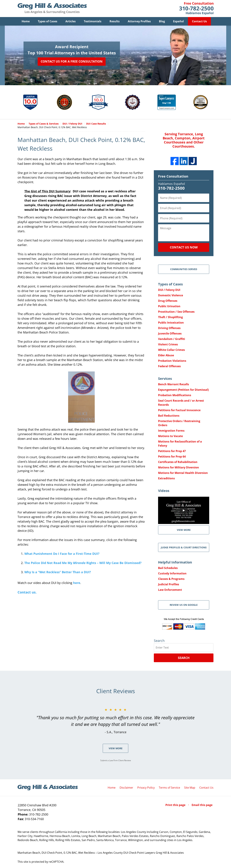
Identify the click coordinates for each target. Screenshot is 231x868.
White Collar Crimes (171, 350)
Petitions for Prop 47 (172, 451)
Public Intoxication (171, 323)
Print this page (176, 805)
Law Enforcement (170, 590)
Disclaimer (126, 788)
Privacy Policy (146, 788)
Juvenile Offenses (170, 334)
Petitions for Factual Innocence (179, 410)
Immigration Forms (171, 431)
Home (26, 21)
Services (165, 379)
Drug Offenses (168, 301)
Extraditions (166, 478)
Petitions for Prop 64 (172, 457)
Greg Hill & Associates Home (52, 9)
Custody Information (172, 574)
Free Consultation (173, 176)
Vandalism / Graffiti (172, 339)
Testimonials (93, 21)
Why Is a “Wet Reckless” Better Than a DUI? (58, 572)
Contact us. (27, 592)
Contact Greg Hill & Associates (196, 9)
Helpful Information (175, 562)
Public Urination (169, 306)
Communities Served (184, 269)
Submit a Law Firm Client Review (116, 761)
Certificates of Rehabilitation (178, 462)
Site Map (190, 788)
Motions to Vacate (170, 436)
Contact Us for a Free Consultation (72, 61)
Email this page (202, 805)
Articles (71, 21)
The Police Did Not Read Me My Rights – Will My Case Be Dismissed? (83, 563)
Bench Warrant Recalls (174, 384)
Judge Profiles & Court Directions (184, 548)
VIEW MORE (184, 530)
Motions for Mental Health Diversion (183, 473)
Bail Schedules (168, 568)
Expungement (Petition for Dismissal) (183, 390)
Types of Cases (48, 21)
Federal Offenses (169, 366)
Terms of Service (169, 788)
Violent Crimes (168, 345)
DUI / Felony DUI (169, 290)
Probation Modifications (175, 395)
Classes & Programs (171, 579)
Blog (162, 21)
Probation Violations (172, 361)
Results (115, 21)
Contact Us (199, 21)
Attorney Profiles (139, 21)
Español (178, 21)
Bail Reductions (169, 416)
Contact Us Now (184, 247)
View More (116, 748)
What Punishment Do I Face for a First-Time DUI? (62, 554)
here (77, 583)
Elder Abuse (166, 355)
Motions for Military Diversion (179, 468)
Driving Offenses (169, 328)
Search (184, 658)
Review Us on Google (184, 605)
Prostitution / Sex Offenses (176, 312)
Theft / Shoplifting (170, 317)
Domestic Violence (171, 295)
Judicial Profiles (169, 584)
